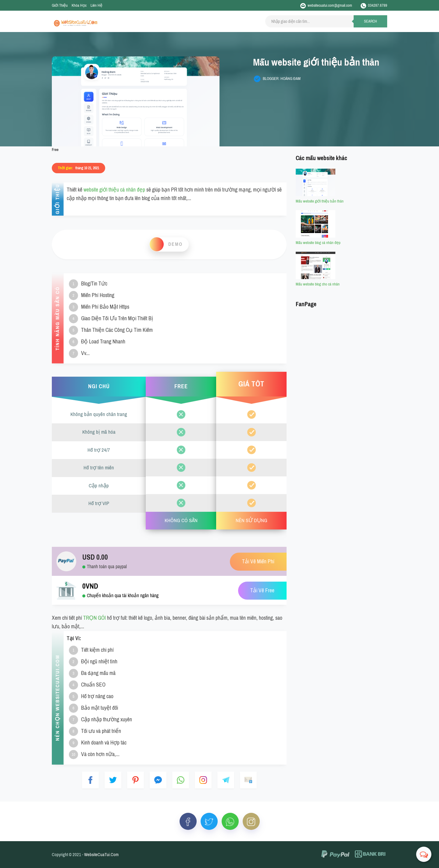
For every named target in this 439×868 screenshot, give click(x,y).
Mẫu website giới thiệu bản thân (320, 201)
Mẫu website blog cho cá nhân (318, 284)
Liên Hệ (96, 5)
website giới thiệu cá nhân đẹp (114, 190)
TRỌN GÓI (95, 618)
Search (370, 21)
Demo (175, 244)
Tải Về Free (262, 591)
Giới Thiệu (60, 5)
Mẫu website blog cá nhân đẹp (318, 243)
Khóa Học (79, 5)
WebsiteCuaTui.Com (101, 855)
